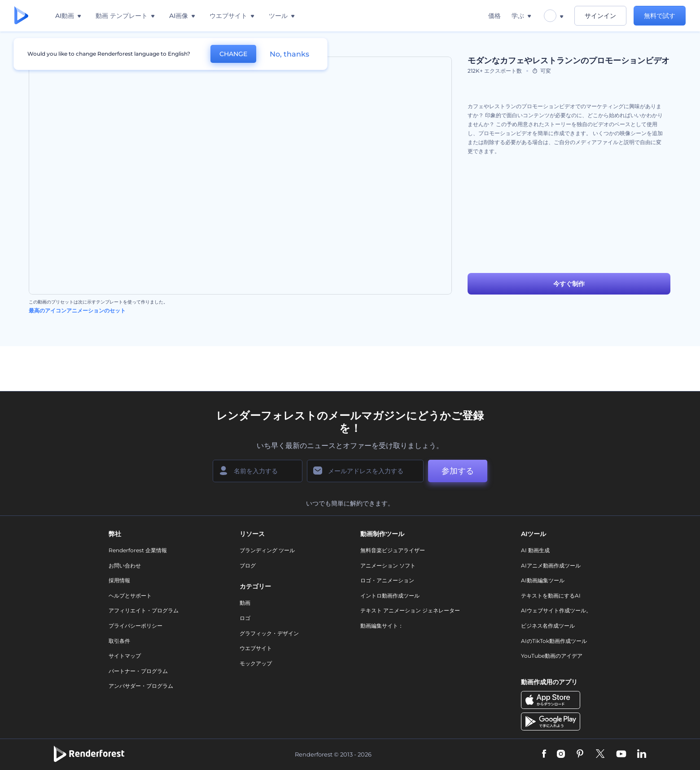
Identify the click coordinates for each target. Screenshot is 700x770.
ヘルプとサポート (130, 596)
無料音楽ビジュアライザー (393, 550)
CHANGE (233, 54)
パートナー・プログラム (138, 671)
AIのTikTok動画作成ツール (554, 641)
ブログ (248, 565)
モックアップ (256, 663)
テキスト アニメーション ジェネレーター (410, 610)
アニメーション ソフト (388, 565)
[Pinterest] (580, 754)
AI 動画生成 (535, 550)
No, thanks (289, 54)
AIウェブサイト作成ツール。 (556, 610)
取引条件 (119, 641)
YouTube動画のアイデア (552, 656)
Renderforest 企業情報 (138, 550)
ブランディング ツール (267, 550)
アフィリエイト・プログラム (144, 610)
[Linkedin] (642, 754)
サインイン (600, 16)
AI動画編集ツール (543, 580)
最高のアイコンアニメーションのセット (77, 310)
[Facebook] (544, 754)
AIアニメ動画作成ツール (551, 565)
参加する (458, 471)
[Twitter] (600, 754)
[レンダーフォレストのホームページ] (21, 16)
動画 (245, 603)
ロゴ (245, 618)
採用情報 (119, 580)
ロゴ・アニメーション (387, 580)
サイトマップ (125, 656)
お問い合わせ (125, 565)
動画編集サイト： (382, 626)
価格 (494, 16)
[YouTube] (621, 754)
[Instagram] (561, 754)
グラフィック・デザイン (269, 633)
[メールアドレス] (365, 471)
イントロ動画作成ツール (390, 596)
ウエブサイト (256, 648)
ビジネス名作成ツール (548, 626)
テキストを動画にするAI (551, 596)
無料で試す (660, 16)
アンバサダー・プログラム (141, 686)
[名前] (258, 471)
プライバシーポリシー (136, 626)
